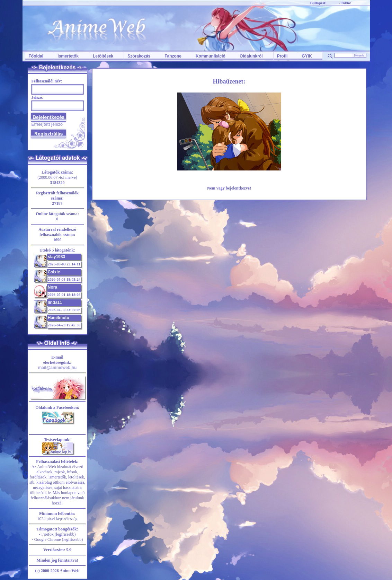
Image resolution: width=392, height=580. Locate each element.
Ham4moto (59, 318)
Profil (282, 56)
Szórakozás (139, 56)
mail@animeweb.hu (57, 368)
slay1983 (56, 257)
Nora (52, 287)
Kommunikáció (211, 56)
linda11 (55, 302)
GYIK (307, 56)
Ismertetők (68, 56)
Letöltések (103, 56)
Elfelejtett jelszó (47, 124)
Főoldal (36, 56)
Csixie (54, 272)
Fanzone (173, 56)
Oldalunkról (251, 56)
